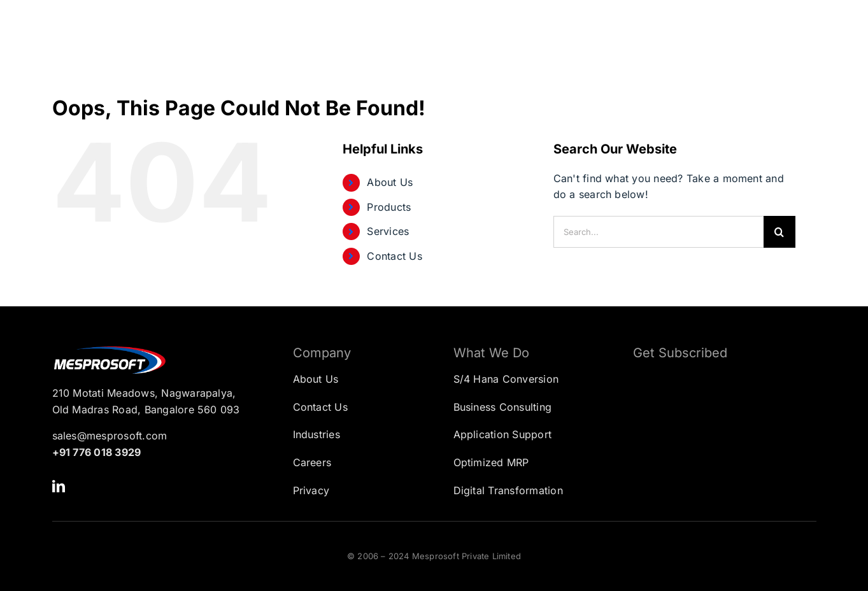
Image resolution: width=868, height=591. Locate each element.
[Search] (779, 232)
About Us (390, 182)
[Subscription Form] (715, 434)
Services (388, 231)
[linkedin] (59, 487)
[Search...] (658, 232)
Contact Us (394, 256)
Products (389, 207)
